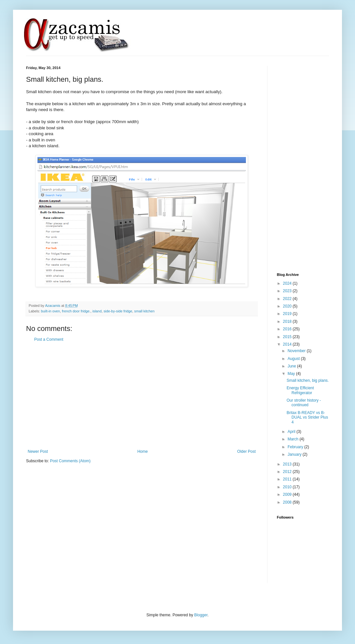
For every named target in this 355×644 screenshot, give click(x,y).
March (294, 439)
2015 (288, 337)
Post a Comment (49, 339)
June (292, 366)
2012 (288, 472)
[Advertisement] (142, 395)
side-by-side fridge (118, 311)
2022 (288, 299)
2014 (288, 344)
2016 (288, 329)
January (295, 454)
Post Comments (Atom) (70, 461)
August (294, 359)
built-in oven (50, 311)
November (297, 351)
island (97, 311)
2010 (288, 487)
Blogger (201, 615)
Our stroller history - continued (304, 403)
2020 (288, 306)
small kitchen (144, 311)
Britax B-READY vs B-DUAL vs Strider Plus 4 (307, 417)
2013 (288, 464)
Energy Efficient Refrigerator (300, 390)
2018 (288, 322)
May (292, 374)
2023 (288, 291)
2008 (288, 502)
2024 (288, 283)
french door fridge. (76, 311)
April (292, 432)
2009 (288, 494)
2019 (288, 314)
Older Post (246, 451)
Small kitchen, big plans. (308, 380)
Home (143, 451)
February (296, 447)
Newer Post (38, 451)
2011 (288, 479)
